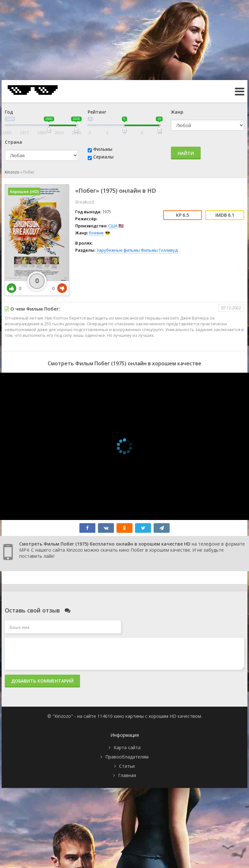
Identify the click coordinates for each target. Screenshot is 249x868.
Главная (127, 775)
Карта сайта (127, 747)
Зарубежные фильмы (118, 250)
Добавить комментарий (42, 681)
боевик (96, 233)
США (113, 226)
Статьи (127, 766)
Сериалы (103, 157)
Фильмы (103, 149)
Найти (186, 153)
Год (9, 112)
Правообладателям (127, 757)
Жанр (177, 112)
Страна (13, 142)
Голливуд (168, 250)
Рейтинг (97, 112)
